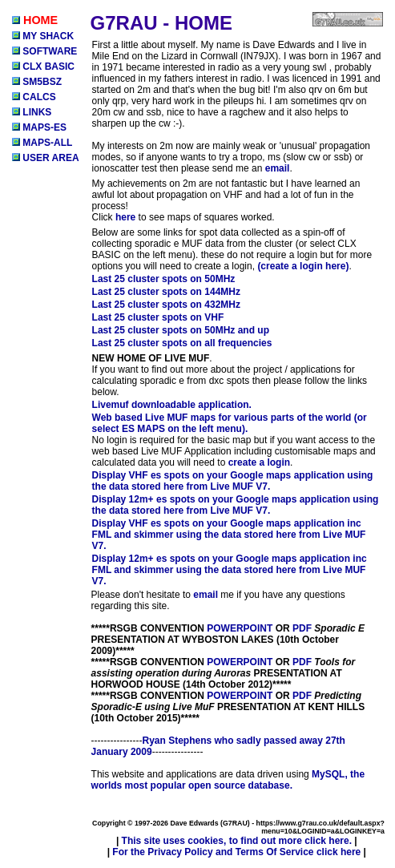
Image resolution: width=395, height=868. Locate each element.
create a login (259, 462)
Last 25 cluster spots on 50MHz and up (181, 330)
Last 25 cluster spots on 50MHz (164, 279)
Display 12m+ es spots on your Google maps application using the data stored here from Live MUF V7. (236, 505)
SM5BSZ (37, 82)
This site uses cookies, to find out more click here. (237, 841)
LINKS (32, 112)
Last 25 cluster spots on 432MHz (166, 305)
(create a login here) (303, 266)
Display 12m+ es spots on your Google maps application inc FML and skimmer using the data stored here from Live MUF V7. (230, 570)
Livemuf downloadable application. (172, 405)
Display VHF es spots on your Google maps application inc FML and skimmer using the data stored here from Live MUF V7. (229, 535)
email (278, 168)
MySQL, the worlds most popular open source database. (228, 780)
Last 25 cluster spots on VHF (158, 317)
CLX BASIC (43, 67)
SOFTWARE (44, 51)
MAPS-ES (39, 127)
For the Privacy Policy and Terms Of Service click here (236, 852)
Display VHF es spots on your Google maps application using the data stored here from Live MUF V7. (233, 481)
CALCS (34, 97)
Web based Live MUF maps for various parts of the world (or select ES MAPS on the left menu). (230, 423)
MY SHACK (43, 36)
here (125, 217)
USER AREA (46, 158)
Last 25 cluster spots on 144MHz (166, 292)
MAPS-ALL (42, 143)
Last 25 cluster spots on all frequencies (182, 343)
